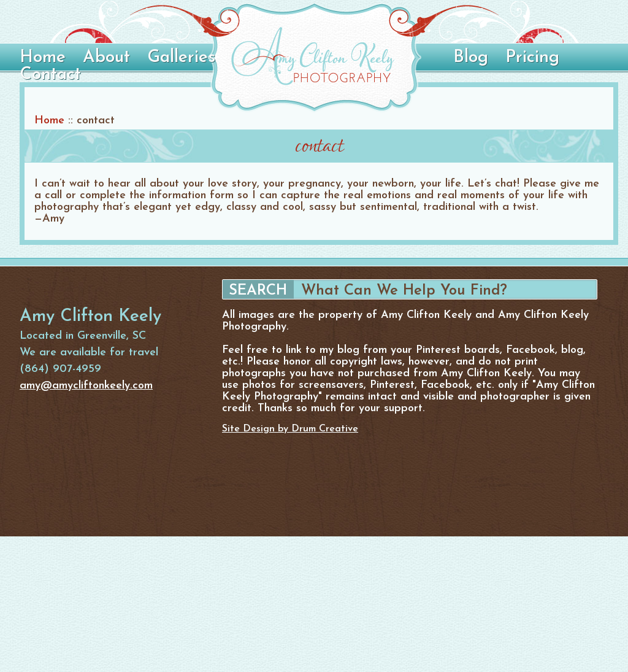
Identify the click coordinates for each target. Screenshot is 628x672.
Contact (50, 75)
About (106, 58)
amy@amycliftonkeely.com (86, 386)
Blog (471, 58)
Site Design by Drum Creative (290, 429)
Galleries (181, 58)
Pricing (532, 58)
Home (43, 58)
